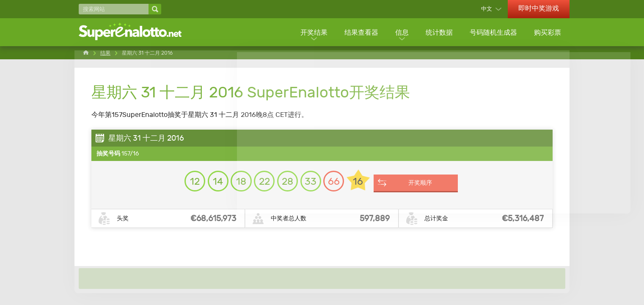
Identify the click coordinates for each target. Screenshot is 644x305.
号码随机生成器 (493, 33)
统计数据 (438, 33)
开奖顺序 (431, 186)
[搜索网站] (114, 9)
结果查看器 (360, 33)
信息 (401, 33)
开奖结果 (312, 33)
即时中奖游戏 (539, 8)
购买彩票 (548, 33)
